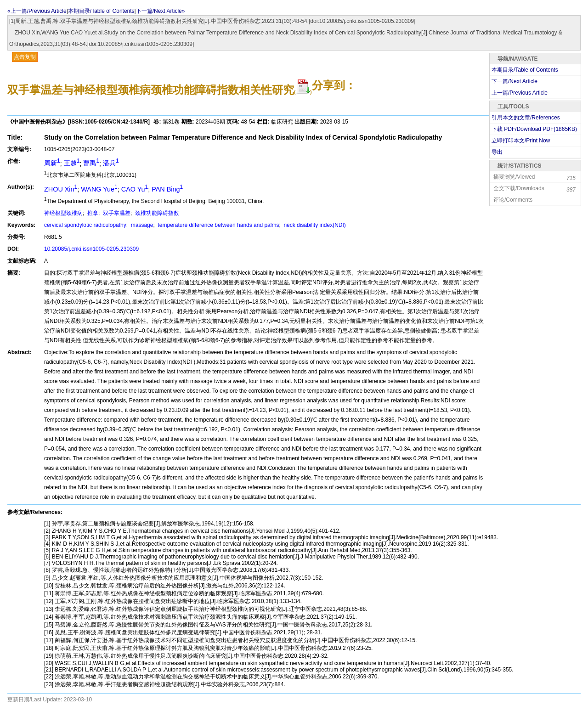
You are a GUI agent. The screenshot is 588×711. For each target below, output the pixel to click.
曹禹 (91, 163)
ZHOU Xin (61, 189)
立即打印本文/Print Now (521, 141)
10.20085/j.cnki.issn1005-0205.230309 (91, 249)
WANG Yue (99, 189)
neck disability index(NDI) (314, 225)
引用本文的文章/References (526, 118)
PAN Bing (167, 189)
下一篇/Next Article (514, 81)
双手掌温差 (116, 213)
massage (141, 225)
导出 (497, 152)
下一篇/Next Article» (161, 11)
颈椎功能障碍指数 (156, 213)
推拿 (92, 213)
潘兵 (111, 163)
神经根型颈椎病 (63, 213)
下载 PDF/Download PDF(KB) (534, 129)
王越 (72, 163)
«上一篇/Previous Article (37, 11)
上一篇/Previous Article (520, 93)
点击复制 (25, 57)
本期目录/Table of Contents (101, 11)
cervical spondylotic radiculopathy (85, 225)
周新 (52, 163)
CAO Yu (135, 189)
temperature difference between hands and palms (218, 225)
